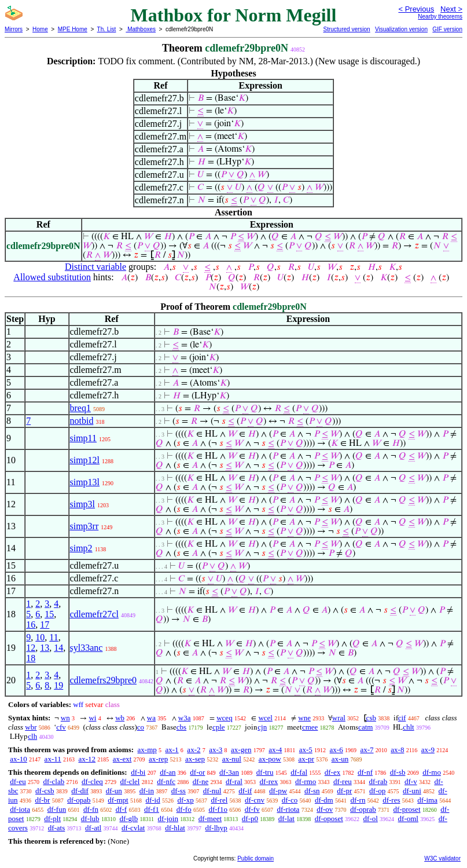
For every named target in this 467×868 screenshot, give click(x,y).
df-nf (365, 772)
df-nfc (166, 781)
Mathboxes (141, 29)
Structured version (346, 29)
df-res (391, 800)
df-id (152, 800)
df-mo (432, 772)
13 (45, 648)
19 (58, 685)
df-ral (234, 781)
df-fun (57, 809)
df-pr (344, 791)
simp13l (85, 482)
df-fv (252, 809)
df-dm (324, 800)
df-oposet (329, 818)
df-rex (269, 781)
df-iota (20, 809)
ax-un (340, 759)
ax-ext (122, 759)
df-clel (130, 781)
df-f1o (218, 809)
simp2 (81, 548)
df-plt (52, 818)
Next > (451, 9)
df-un (114, 791)
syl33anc (87, 648)
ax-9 (428, 750)
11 (54, 637)
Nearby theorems (440, 17)
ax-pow (270, 759)
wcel (265, 718)
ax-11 (53, 759)
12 (31, 648)
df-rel (219, 800)
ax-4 (275, 750)
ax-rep (158, 759)
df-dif (80, 791)
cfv (61, 727)
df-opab (79, 800)
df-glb (128, 818)
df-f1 (152, 809)
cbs (181, 727)
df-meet (210, 818)
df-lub (90, 818)
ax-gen (241, 750)
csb (371, 718)
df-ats (57, 828)
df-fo (184, 809)
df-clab (54, 781)
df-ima (427, 800)
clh (32, 736)
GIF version (447, 29)
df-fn (91, 809)
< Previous (416, 9)
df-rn (358, 800)
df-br (42, 800)
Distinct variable (95, 267)
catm (365, 727)
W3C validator (442, 858)
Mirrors (14, 29)
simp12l (85, 460)
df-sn (312, 791)
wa (151, 718)
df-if (245, 791)
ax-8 (397, 750)
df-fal (299, 772)
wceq (224, 718)
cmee (310, 727)
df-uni (412, 791)
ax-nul (232, 759)
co (141, 727)
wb (120, 718)
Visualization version (401, 29)
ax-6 (337, 750)
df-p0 (250, 818)
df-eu (18, 781)
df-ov (325, 809)
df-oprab (363, 809)
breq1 (80, 408)
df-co (290, 800)
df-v (411, 781)
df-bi (138, 772)
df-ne (201, 781)
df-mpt (118, 800)
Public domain (255, 858)
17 (45, 625)
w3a (185, 718)
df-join (168, 818)
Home (40, 29)
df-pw (278, 791)
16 (31, 625)
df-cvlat (133, 828)
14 (58, 648)
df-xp (185, 800)
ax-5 (306, 750)
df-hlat (175, 828)
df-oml (408, 818)
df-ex (332, 772)
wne (304, 718)
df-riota (288, 809)
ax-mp (147, 750)
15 (49, 614)
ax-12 (87, 759)
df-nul (212, 791)
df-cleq (92, 781)
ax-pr (306, 759)
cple (219, 727)
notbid (82, 421)
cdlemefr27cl (94, 614)
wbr (31, 727)
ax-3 (216, 750)
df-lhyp (216, 828)
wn (65, 718)
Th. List (107, 29)
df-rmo (306, 781)
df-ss (179, 791)
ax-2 (194, 750)
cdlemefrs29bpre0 (104, 680)
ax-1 (172, 750)
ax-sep (195, 759)
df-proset (407, 809)
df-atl (93, 828)
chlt (409, 727)
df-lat (286, 818)
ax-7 (367, 750)
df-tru (265, 772)
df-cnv (255, 800)
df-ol (371, 818)
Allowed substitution (52, 277)
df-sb (398, 772)
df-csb (45, 791)
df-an (168, 772)
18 (31, 658)
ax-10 (19, 759)
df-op (377, 791)
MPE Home (73, 29)
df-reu (343, 781)
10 (40, 637)
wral (339, 718)
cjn (262, 727)
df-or (197, 772)
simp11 (84, 438)
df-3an (229, 772)
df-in (147, 791)
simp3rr (84, 526)
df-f (122, 809)
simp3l (83, 504)
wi (92, 718)
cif (402, 718)
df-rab (378, 781)
